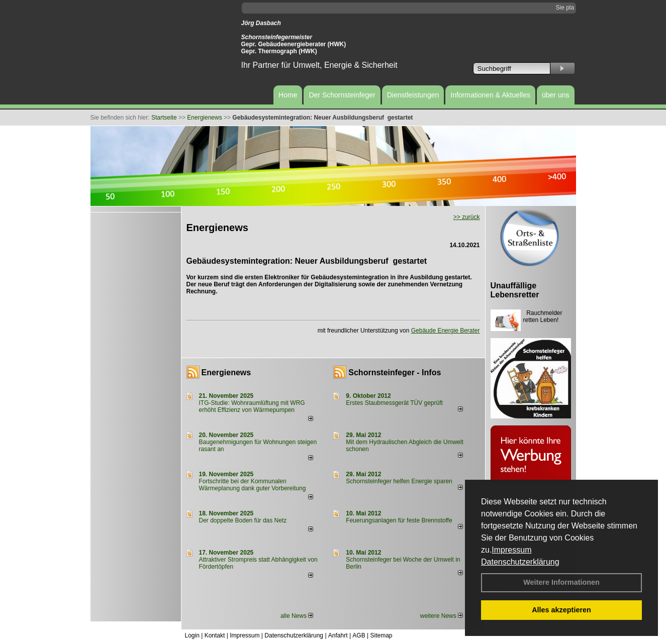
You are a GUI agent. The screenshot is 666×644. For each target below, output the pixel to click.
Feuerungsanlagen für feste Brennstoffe (399, 520)
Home (288, 95)
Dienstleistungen (413, 95)
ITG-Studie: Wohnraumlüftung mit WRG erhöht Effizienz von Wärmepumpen (252, 406)
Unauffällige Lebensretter (515, 290)
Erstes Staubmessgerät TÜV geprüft (394, 403)
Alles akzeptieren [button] (561, 610)
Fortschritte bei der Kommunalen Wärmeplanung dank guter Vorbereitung (253, 485)
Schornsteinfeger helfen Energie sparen (399, 481)
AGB (359, 635)
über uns (555, 95)
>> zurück (467, 217)
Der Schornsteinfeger (342, 95)
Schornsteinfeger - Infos (395, 372)
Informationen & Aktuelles (490, 95)
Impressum (511, 550)
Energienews (226, 372)
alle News (297, 616)
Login (192, 635)
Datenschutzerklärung (520, 562)
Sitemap (381, 635)
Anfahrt (338, 635)
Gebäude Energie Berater (446, 331)
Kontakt (215, 635)
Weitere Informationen (561, 582)
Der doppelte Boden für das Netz (243, 520)
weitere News (442, 616)
